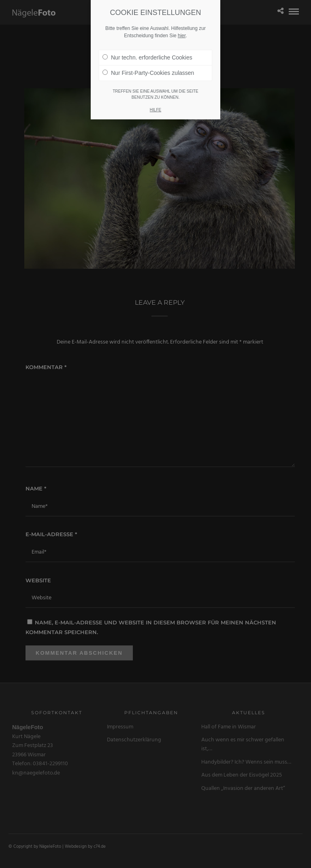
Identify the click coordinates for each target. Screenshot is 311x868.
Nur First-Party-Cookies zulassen (148, 65)
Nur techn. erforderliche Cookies (147, 49)
